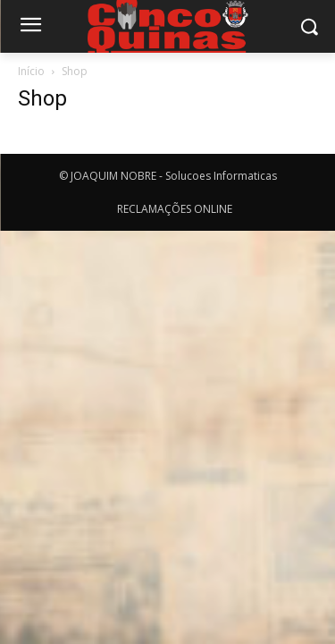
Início (31, 71)
